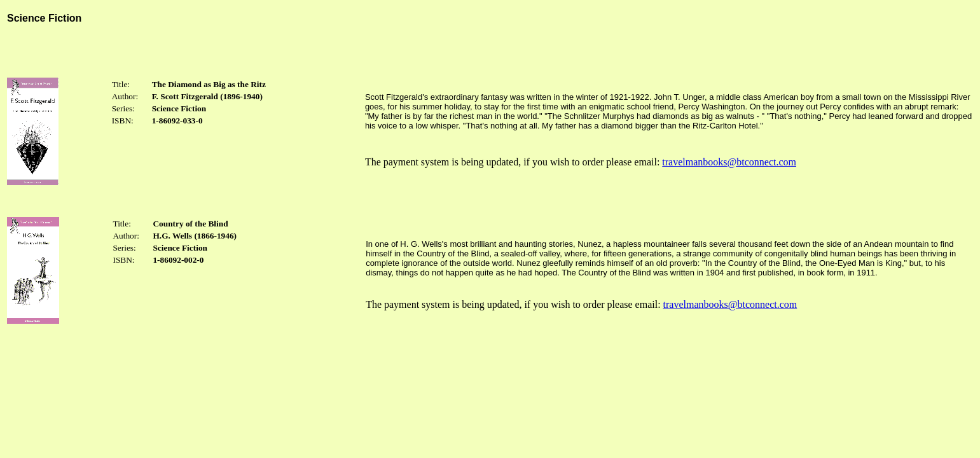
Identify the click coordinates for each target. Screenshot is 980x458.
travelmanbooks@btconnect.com (729, 162)
